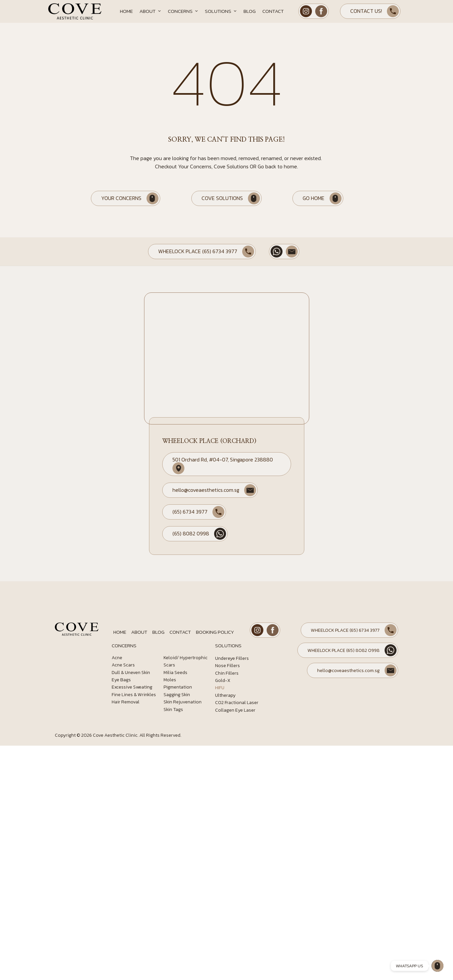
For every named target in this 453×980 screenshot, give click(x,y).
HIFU (220, 688)
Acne (117, 658)
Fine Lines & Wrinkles (134, 695)
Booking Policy (215, 632)
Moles (170, 680)
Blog (250, 11)
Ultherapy (225, 695)
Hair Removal (126, 702)
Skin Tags (173, 710)
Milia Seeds (175, 673)
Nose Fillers (227, 666)
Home (126, 11)
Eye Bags (121, 680)
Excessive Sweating (132, 687)
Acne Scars (123, 665)
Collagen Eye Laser (235, 710)
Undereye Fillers (232, 658)
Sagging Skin (177, 695)
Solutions (221, 11)
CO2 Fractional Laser (237, 703)
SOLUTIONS (228, 645)
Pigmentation (178, 687)
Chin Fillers (227, 673)
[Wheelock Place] (437, 966)
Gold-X (223, 680)
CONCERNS (124, 645)
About (150, 11)
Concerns (183, 11)
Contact (273, 11)
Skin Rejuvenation (183, 702)
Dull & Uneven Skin (131, 673)
